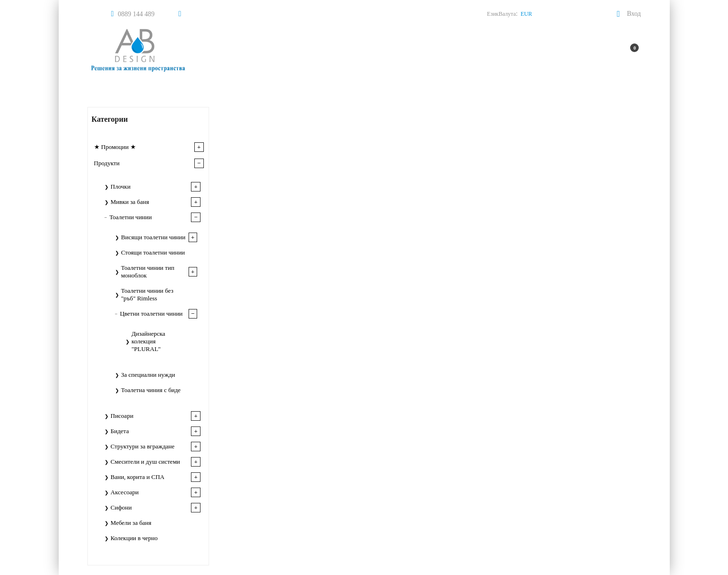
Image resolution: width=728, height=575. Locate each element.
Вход (634, 14)
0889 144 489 (136, 14)
